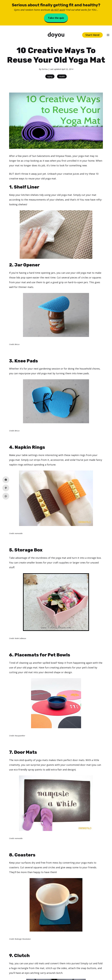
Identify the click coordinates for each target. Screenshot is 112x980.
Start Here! (92, 35)
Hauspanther (20, 736)
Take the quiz (56, 18)
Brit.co (17, 344)
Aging (50, 76)
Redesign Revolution (23, 939)
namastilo (19, 533)
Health (62, 76)
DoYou (45, 69)
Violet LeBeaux (20, 638)
